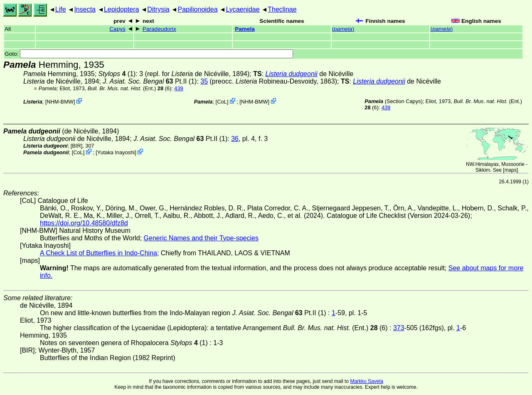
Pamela (245, 29)
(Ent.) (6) (130, 88)
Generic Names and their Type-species (201, 238)
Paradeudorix (159, 29)
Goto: (149, 54)
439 (179, 88)
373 (399, 328)
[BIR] (76, 146)
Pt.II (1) (150, 81)
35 (204, 81)
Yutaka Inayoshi (116, 152)
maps (511, 170)
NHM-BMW (60, 102)
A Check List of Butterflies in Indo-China (99, 253)
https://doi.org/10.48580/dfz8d (84, 223)
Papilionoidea (197, 9)
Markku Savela (366, 381)
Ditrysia (158, 9)
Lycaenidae (243, 9)
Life (61, 9)
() (343, 29)
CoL (222, 102)
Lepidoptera (122, 9)
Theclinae (282, 9)
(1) (117, 74)
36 (235, 139)
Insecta (85, 9)
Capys (117, 29)
